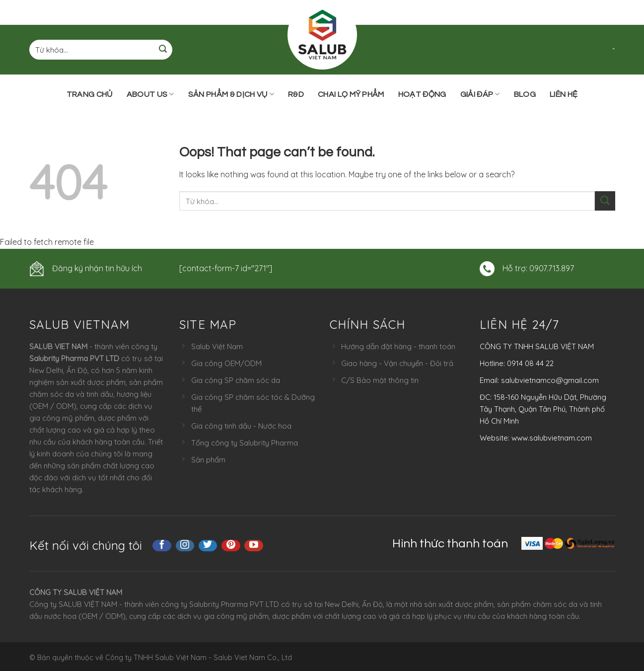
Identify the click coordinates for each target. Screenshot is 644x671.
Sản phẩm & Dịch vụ (231, 94)
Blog (525, 94)
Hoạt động (422, 94)
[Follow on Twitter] (208, 546)
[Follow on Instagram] (185, 546)
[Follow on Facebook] (162, 546)
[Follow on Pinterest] (231, 546)
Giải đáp (480, 94)
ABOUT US (150, 94)
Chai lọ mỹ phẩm (351, 94)
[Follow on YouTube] (254, 546)
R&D (296, 94)
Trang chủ (90, 94)
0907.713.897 (552, 268)
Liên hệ (564, 94)
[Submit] (163, 50)
